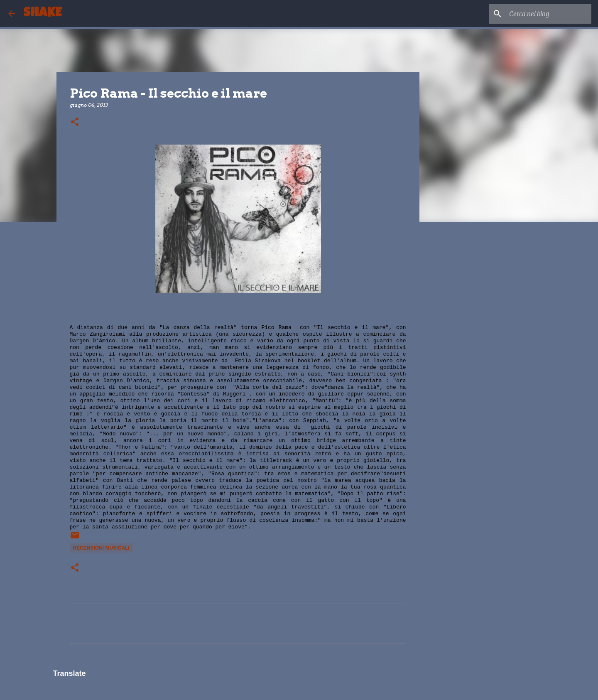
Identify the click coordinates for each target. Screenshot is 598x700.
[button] (75, 122)
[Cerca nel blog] (548, 14)
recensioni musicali (101, 548)
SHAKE (43, 14)
